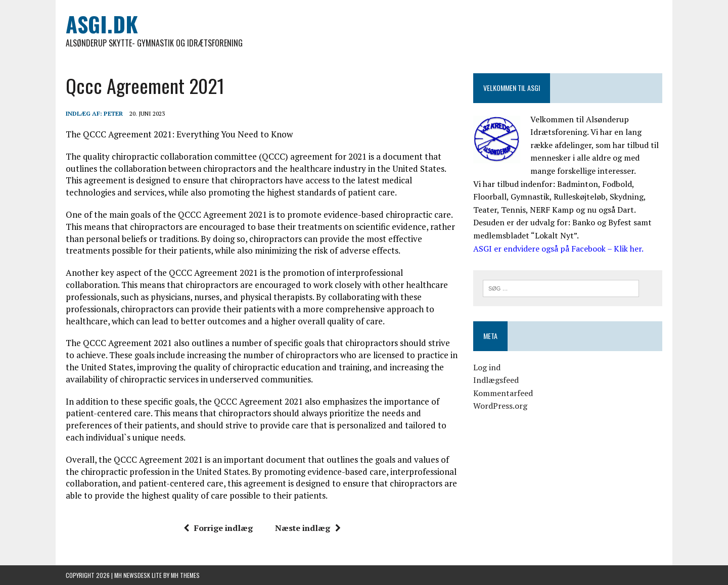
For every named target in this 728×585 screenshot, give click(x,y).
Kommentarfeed (503, 393)
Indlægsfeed (496, 380)
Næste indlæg (308, 528)
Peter (113, 113)
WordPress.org (500, 406)
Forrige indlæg (218, 528)
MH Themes (185, 575)
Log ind (487, 367)
